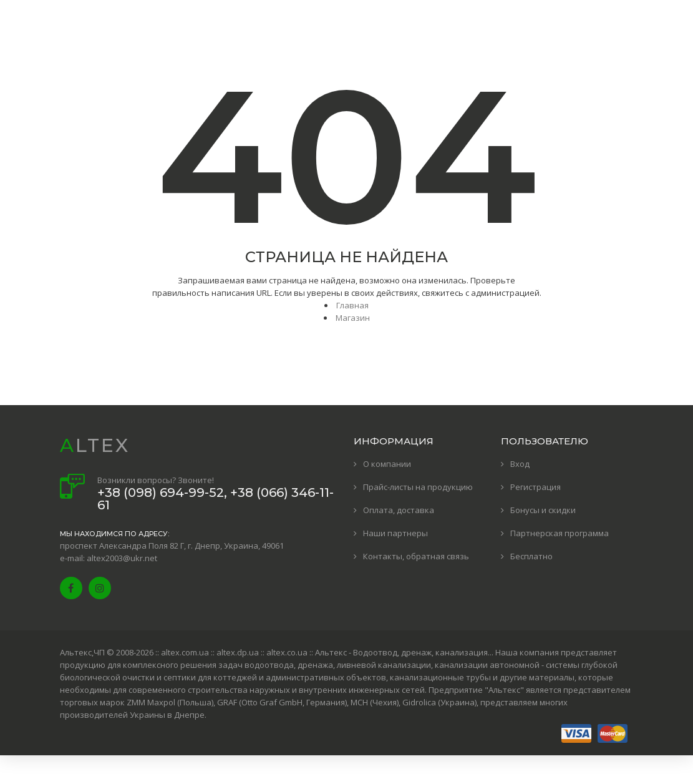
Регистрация (535, 487)
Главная (352, 305)
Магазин (353, 318)
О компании (387, 464)
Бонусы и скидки (543, 510)
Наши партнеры (395, 533)
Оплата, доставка (399, 510)
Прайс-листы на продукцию (418, 487)
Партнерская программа (560, 533)
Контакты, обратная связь (416, 556)
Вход (520, 464)
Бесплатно (531, 556)
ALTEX (95, 445)
